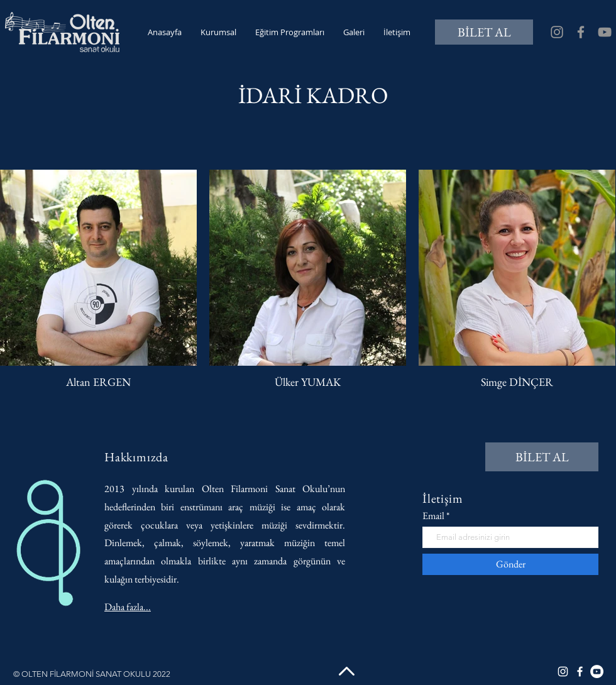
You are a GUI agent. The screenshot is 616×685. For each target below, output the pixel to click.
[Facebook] (581, 32)
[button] (218, 32)
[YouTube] (605, 32)
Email (433, 516)
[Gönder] (510, 564)
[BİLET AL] (484, 32)
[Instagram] (557, 32)
